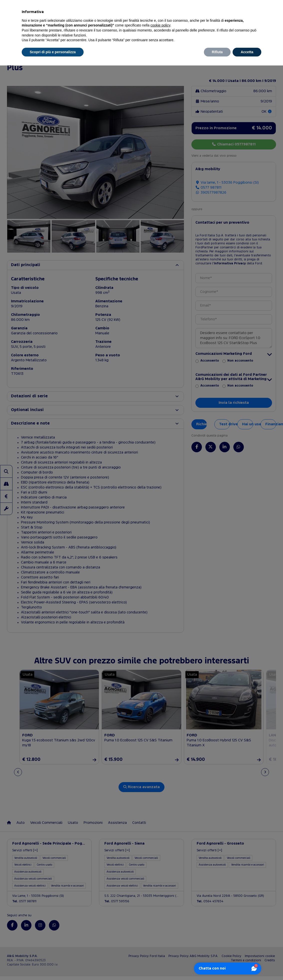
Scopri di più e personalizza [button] (53, 52)
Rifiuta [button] (217, 52)
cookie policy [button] (160, 25)
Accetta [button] (247, 52)
